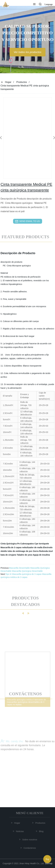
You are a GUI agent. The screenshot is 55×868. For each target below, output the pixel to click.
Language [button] (49, 4)
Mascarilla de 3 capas (11, 547)
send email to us (28, 221)
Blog (42, 831)
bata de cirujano (8, 555)
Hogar (8, 82)
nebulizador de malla (32, 547)
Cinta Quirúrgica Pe (10, 544)
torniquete (44, 544)
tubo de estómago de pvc (20, 551)
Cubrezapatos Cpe (29, 544)
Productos (22, 82)
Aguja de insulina (41, 555)
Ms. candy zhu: (12, 747)
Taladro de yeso (25, 555)
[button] (34, 4)
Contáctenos (30, 848)
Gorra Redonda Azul (43, 551)
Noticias (20, 831)
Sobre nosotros (30, 840)
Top (47, 859)
